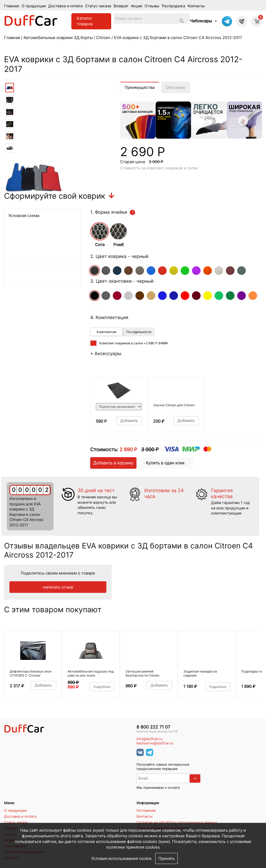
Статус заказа (98, 6)
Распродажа (174, 6)
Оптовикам (146, 810)
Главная (12, 6)
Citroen (103, 38)
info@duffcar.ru (150, 739)
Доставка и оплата (65, 6)
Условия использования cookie (121, 858)
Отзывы (152, 6)
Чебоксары (201, 21)
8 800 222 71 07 (153, 727)
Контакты (196, 6)
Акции (136, 6)
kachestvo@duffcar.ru (155, 743)
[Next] (243, 122)
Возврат (121, 6)
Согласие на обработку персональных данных (177, 822)
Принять (167, 858)
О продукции (34, 6)
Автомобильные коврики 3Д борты (58, 38)
